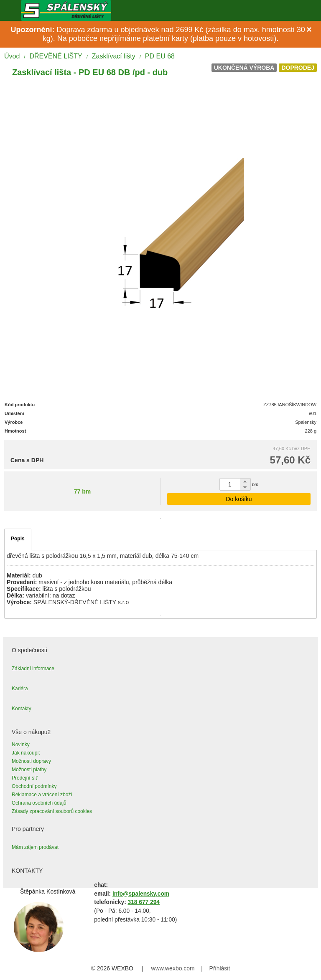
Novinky (21, 744)
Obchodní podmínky (34, 786)
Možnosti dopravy (31, 761)
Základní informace (33, 669)
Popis (18, 539)
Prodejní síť (25, 778)
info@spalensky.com (141, 894)
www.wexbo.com (173, 968)
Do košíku (239, 499)
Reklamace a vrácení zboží (42, 795)
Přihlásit (220, 968)
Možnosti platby (29, 770)
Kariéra (20, 689)
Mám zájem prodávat (35, 847)
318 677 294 (144, 902)
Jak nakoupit (26, 753)
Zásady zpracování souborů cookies (52, 811)
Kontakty (22, 709)
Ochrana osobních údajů (39, 803)
